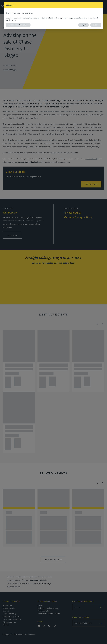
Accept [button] (96, 25)
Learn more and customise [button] (18, 25)
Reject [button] (84, 25)
